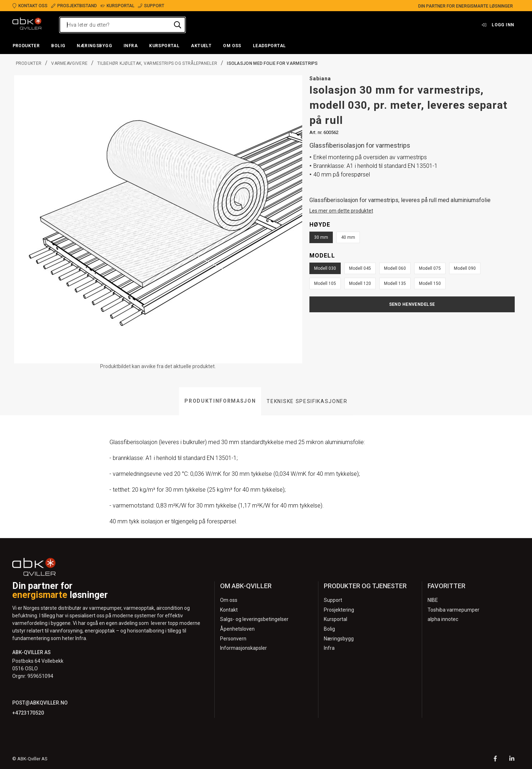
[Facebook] (495, 759)
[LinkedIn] (512, 759)
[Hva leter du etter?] (122, 25)
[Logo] (27, 25)
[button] (26, 46)
